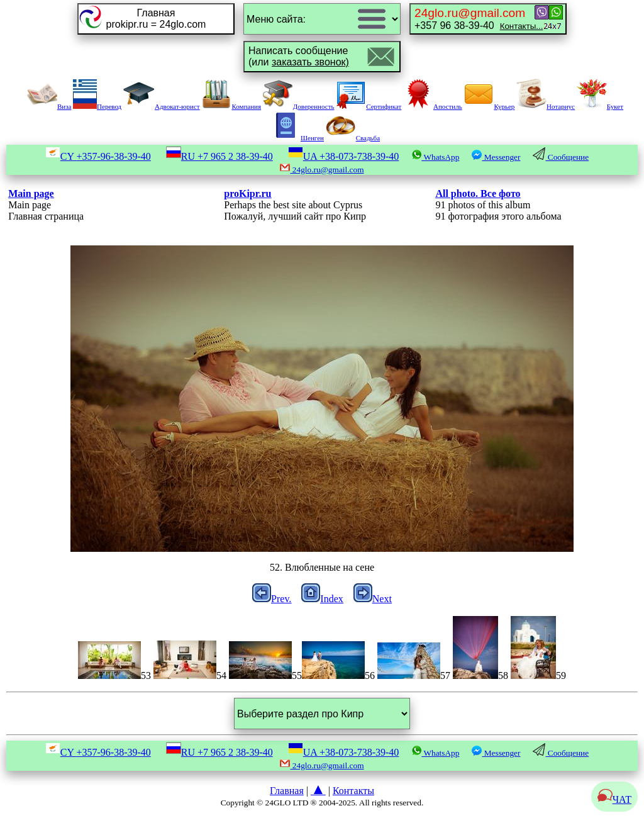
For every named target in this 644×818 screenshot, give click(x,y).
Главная (287, 791)
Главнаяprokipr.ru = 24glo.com (156, 19)
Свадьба (353, 138)
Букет (600, 106)
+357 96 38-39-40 (479, 19)
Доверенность (299, 106)
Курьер (489, 106)
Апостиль (433, 106)
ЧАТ (614, 799)
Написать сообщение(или (299, 56)
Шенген (297, 138)
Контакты (353, 791)
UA (344, 156)
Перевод (97, 106)
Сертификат (369, 106)
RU (219, 156)
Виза (49, 106)
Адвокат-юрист (162, 106)
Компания (231, 106)
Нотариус (546, 106)
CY (98, 156)
